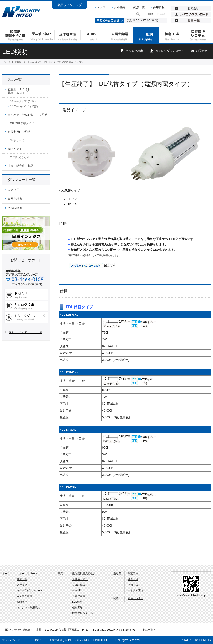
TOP (5, 62)
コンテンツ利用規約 (28, 607)
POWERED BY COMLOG (196, 640)
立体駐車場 (79, 585)
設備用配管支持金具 (84, 574)
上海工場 (133, 585)
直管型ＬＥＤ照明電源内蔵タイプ (19, 91)
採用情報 (159, 7)
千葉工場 (133, 574)
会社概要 (119, 7)
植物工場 (77, 607)
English (149, 14)
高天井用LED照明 (19, 132)
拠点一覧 (139, 7)
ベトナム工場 (136, 591)
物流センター (136, 598)
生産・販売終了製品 (21, 166)
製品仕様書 (15, 199)
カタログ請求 (135, 51)
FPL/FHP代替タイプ (22, 123)
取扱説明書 (15, 208)
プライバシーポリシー (15, 640)
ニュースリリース (27, 574)
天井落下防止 (80, 579)
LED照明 (17, 62)
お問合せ (202, 51)
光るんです (15, 149)
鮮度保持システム (83, 613)
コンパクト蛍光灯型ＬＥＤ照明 (28, 115)
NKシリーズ (17, 140)
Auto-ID (77, 591)
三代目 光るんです (21, 157)
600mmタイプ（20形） (24, 101)
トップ (101, 7)
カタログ (13, 189)
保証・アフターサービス (25, 332)
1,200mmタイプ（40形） (25, 107)
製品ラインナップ (70, 5)
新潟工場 (133, 579)
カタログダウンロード (170, 51)
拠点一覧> (149, 630)
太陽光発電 (79, 596)
